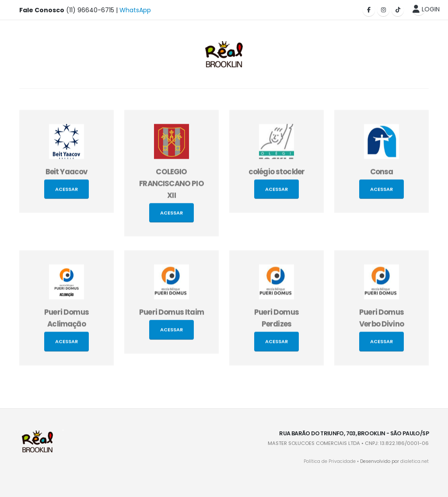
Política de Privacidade (330, 461)
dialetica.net (415, 461)
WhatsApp (135, 10)
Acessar (66, 192)
